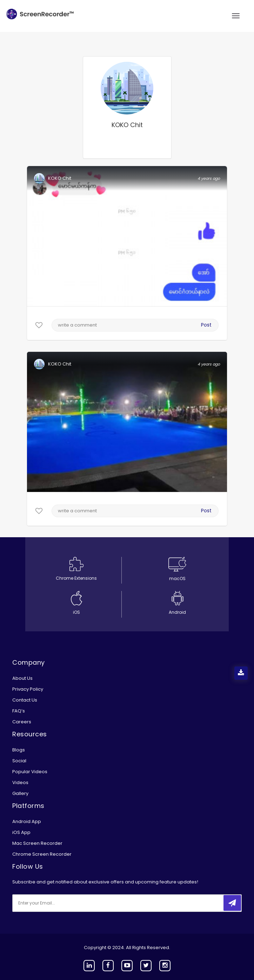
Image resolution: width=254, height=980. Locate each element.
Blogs (19, 750)
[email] (59, 903)
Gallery (20, 793)
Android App (27, 821)
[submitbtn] (232, 903)
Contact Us (25, 700)
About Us (22, 678)
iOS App (21, 832)
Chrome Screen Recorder (42, 854)
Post (206, 325)
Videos (20, 782)
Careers (22, 722)
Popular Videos (30, 772)
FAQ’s (19, 711)
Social (19, 761)
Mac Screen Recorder (37, 843)
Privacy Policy (28, 689)
